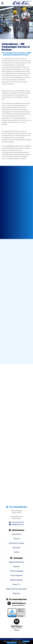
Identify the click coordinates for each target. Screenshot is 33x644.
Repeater (16, 567)
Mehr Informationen (22, 643)
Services (16, 539)
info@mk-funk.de (16, 525)
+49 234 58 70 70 (16, 522)
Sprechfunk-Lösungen (16, 543)
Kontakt (16, 552)
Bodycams (16, 593)
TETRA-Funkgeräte (16, 571)
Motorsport (16, 548)
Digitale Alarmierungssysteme (16, 589)
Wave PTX (16, 584)
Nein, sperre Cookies (12, 643)
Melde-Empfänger (16, 580)
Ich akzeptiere (26, 641)
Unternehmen (16, 534)
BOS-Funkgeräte (16, 576)
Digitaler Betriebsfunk (16, 562)
